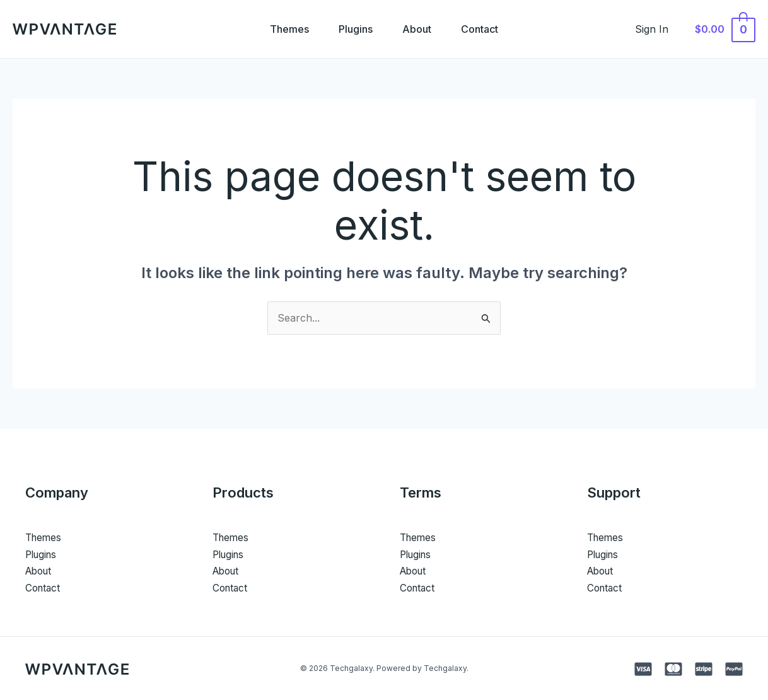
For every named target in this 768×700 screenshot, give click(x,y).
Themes (289, 29)
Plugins (356, 29)
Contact (481, 29)
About (417, 29)
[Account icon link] (657, 29)
